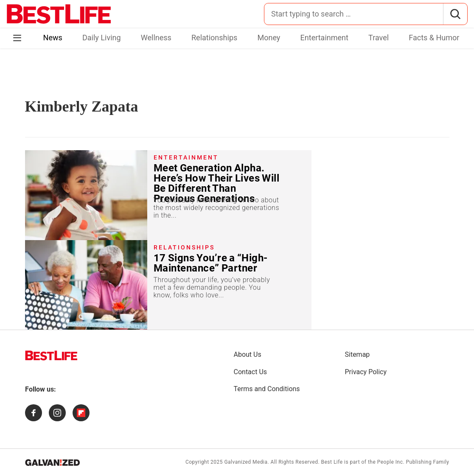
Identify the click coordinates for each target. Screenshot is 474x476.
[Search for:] (354, 14)
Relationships (214, 38)
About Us (248, 354)
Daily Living (102, 38)
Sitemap (358, 354)
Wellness (156, 38)
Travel (379, 38)
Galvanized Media (246, 462)
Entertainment (324, 38)
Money (269, 38)
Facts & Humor (434, 38)
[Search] (455, 14)
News (53, 38)
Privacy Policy (366, 372)
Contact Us (251, 372)
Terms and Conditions (267, 389)
